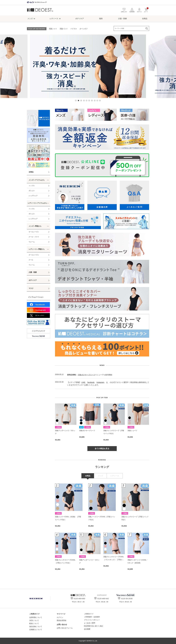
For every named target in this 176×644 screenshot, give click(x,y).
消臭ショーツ (132, 431)
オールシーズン (34, 232)
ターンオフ (84, 29)
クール (31, 260)
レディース (54, 19)
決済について (34, 620)
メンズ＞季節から (35, 226)
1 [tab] (76, 101)
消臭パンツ (64, 29)
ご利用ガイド (89, 614)
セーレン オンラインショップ (37, 2)
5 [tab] (87, 101)
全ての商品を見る (102, 449)
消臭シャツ (53, 29)
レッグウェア (33, 196)
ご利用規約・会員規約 (92, 617)
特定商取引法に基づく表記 (93, 626)
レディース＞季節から (37, 249)
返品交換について (36, 626)
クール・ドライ (34, 237)
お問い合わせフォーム (65, 628)
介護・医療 (122, 19)
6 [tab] (89, 101)
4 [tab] (84, 101)
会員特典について (36, 617)
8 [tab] (95, 101)
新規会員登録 (61, 620)
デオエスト (40, 11)
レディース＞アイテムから (37, 203)
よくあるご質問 (90, 623)
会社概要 (87, 629)
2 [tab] (78, 101)
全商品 (145, 19)
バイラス (74, 29)
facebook (91, 382)
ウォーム (32, 242)
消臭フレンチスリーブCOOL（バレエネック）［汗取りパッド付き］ (114, 560)
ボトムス (32, 191)
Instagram (100, 382)
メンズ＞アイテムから (37, 180)
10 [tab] (100, 101)
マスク (31, 288)
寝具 (101, 19)
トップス (32, 186)
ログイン (60, 617)
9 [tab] (97, 101)
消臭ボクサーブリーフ (87, 375)
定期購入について (36, 630)
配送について (34, 623)
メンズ (30, 19)
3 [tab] (81, 101)
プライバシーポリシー (92, 620)
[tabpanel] (88, 66)
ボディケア (80, 19)
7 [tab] (92, 101)
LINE (83, 382)
